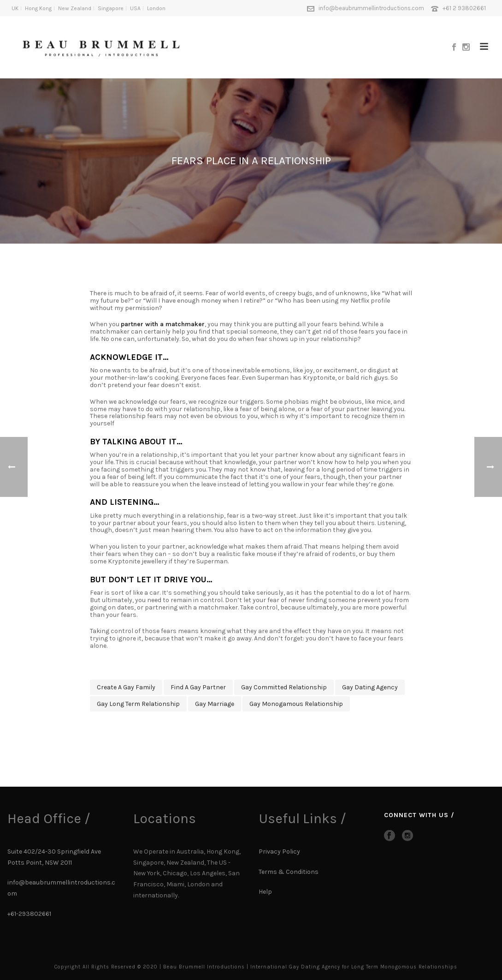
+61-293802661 (29, 914)
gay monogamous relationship (296, 704)
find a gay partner (198, 687)
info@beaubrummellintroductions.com (371, 8)
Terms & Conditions (289, 872)
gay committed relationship (284, 687)
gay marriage (215, 704)
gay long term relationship (138, 704)
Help (266, 892)
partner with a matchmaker (163, 324)
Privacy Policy (279, 852)
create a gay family (126, 687)
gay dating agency (370, 687)
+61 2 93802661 (464, 8)
